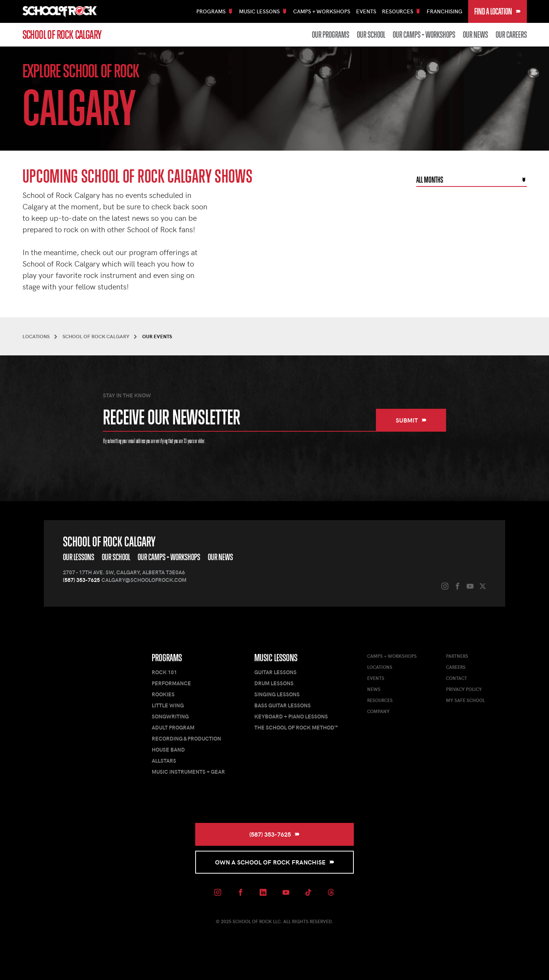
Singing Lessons (277, 694)
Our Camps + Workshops (424, 35)
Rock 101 (164, 672)
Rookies (163, 694)
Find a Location (498, 11)
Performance (171, 683)
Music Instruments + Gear (188, 772)
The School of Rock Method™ (296, 727)
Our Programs (331, 35)
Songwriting (170, 716)
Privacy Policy (464, 689)
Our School (371, 35)
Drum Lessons (274, 683)
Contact (457, 678)
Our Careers (511, 35)
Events (366, 11)
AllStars (164, 761)
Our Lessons (79, 557)
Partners (457, 656)
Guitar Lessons (275, 672)
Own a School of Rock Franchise (275, 862)
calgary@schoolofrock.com (144, 580)
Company (378, 711)
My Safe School (466, 700)
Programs (167, 658)
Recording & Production (186, 738)
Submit (411, 420)
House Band (168, 749)
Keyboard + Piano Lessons (291, 716)
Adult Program (173, 727)
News (374, 689)
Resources (380, 700)
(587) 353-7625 (81, 580)
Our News (475, 35)
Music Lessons (276, 658)
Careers (456, 667)
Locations (380, 667)
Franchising (445, 11)
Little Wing (168, 705)
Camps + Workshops (322, 11)
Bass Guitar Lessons (283, 705)
